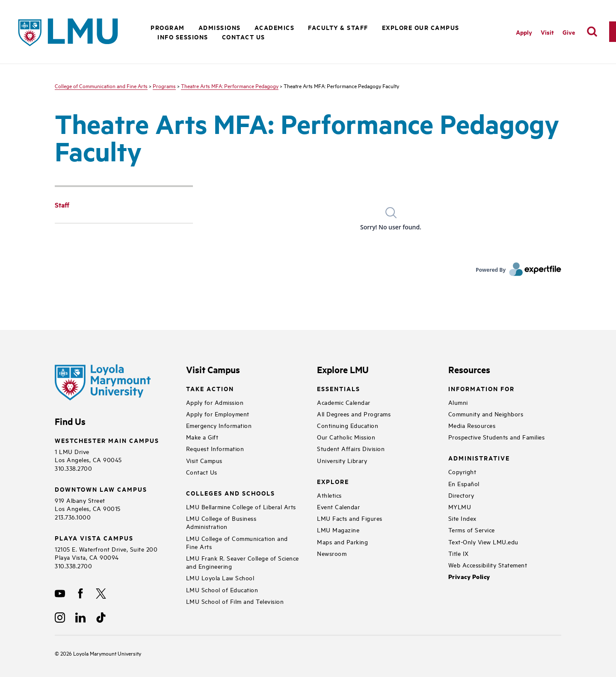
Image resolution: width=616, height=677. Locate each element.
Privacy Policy (469, 577)
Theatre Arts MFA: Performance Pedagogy (230, 86)
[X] (101, 594)
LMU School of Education (222, 589)
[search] (592, 32)
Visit (547, 32)
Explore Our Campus (421, 27)
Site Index (462, 518)
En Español (464, 483)
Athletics (329, 495)
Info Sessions (183, 37)
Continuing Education (348, 425)
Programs (164, 86)
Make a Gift (202, 437)
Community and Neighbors (486, 414)
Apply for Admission (215, 402)
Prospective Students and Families (497, 437)
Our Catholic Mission (346, 437)
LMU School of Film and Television (235, 601)
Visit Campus (204, 460)
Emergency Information (219, 425)
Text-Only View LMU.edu (483, 542)
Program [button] (168, 27)
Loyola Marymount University (101, 653)
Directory (461, 495)
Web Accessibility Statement (488, 565)
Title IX (459, 553)
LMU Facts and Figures (350, 518)
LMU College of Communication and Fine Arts (237, 542)
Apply (524, 32)
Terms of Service (472, 530)
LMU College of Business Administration (221, 522)
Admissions (220, 27)
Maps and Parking (342, 542)
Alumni (458, 402)
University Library (342, 460)
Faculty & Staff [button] (338, 27)
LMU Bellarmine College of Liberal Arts (241, 506)
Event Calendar (338, 506)
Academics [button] (275, 27)
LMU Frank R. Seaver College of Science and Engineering (243, 562)
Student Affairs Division (351, 448)
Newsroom (332, 553)
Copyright (462, 471)
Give (569, 32)
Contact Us (244, 37)
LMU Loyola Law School (220, 578)
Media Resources (472, 425)
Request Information (215, 448)
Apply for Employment (218, 414)
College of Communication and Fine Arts (101, 86)
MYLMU (460, 506)
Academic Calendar (344, 402)
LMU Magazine (338, 530)
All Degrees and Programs (354, 414)
